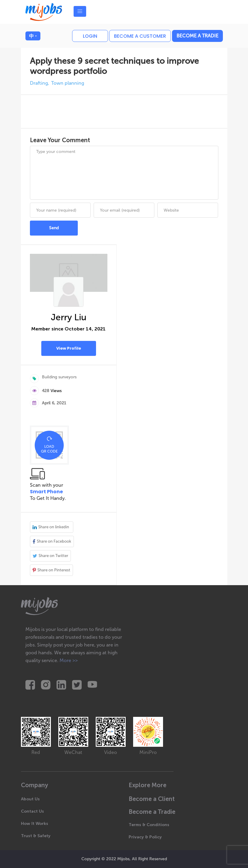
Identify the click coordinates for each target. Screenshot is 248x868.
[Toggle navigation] (80, 11)
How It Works (35, 824)
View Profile (69, 348)
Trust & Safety (36, 836)
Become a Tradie (197, 36)
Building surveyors (59, 377)
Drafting (39, 83)
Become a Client (152, 799)
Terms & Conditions (149, 825)
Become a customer (140, 36)
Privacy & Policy (145, 837)
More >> (69, 660)
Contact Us (32, 811)
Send (54, 228)
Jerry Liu (69, 317)
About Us (30, 799)
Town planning (68, 83)
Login (90, 36)
